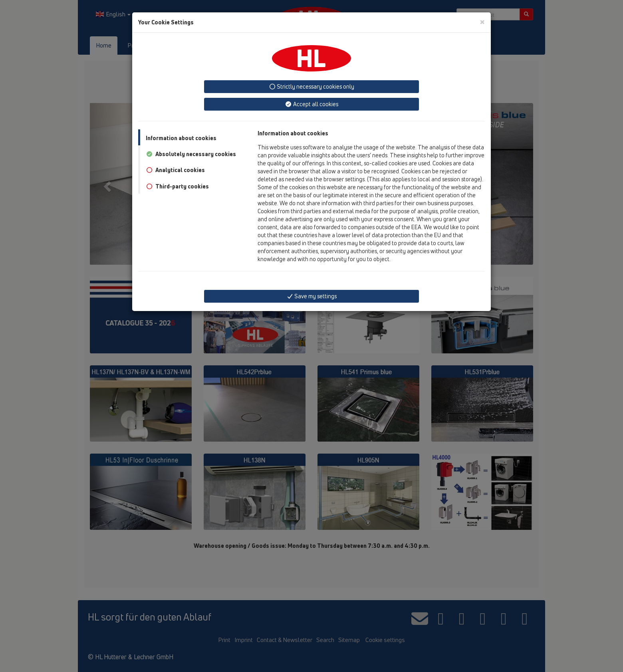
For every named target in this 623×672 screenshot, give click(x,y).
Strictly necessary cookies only (312, 86)
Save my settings (312, 296)
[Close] (482, 22)
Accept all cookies (311, 104)
